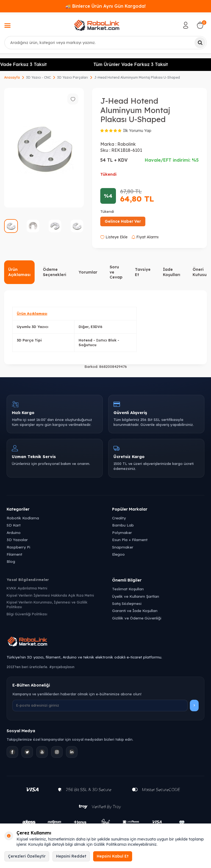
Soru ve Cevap (116, 272)
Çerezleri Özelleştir (27, 856)
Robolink (127, 144)
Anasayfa (12, 77)
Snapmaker (123, 547)
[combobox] (105, 43)
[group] (44, 148)
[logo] (97, 25)
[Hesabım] (186, 25)
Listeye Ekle (114, 237)
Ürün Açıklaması (19, 272)
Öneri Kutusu (200, 272)
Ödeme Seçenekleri (55, 272)
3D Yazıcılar (17, 540)
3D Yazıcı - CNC (38, 77)
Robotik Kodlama (23, 518)
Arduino (14, 532)
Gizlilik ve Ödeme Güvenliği (137, 618)
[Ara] (200, 43)
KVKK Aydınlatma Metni (27, 588)
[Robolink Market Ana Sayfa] (105, 642)
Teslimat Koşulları (128, 589)
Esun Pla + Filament (130, 540)
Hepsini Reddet (71, 856)
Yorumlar (88, 272)
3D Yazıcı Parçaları (73, 77)
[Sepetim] (200, 25)
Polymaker (122, 532)
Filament (14, 554)
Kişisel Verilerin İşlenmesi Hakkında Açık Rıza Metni (50, 595)
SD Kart (14, 525)
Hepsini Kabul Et (113, 856)
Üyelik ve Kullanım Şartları (136, 596)
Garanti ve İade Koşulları (135, 611)
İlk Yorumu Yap (137, 131)
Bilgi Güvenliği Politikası (27, 614)
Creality (119, 518)
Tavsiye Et (143, 272)
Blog (11, 561)
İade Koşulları (172, 272)
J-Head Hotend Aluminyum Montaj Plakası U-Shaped (137, 77)
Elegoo (118, 554)
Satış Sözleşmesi (127, 603)
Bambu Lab (123, 525)
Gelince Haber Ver (123, 221)
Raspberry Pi (18, 547)
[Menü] (7, 26)
